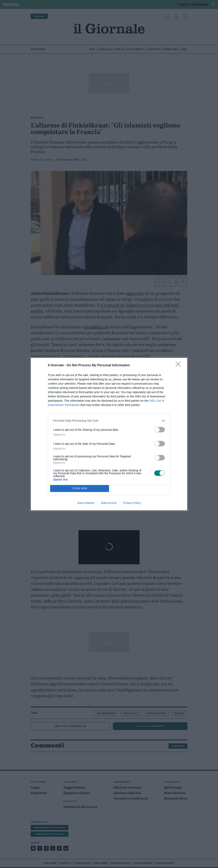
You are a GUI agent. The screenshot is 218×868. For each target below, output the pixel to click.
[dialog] (109, 434)
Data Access (109, 503)
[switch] (160, 430)
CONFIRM (80, 488)
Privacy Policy (132, 503)
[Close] (179, 365)
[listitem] (109, 421)
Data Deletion (86, 503)
